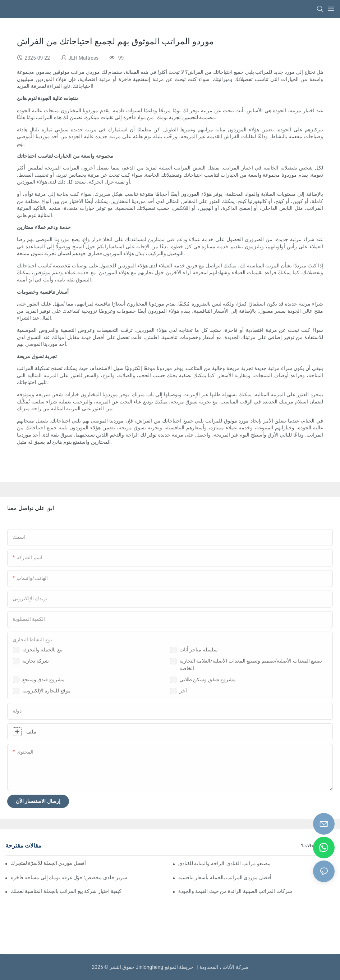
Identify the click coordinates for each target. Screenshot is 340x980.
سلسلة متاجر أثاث (199, 650)
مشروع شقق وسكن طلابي (208, 679)
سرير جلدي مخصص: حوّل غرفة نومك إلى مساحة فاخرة (69, 877)
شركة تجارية (36, 661)
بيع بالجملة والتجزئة (42, 650)
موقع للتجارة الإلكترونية (47, 691)
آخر (183, 691)
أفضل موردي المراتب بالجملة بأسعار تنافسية (225, 877)
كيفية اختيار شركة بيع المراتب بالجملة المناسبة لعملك (66, 891)
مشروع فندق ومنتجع (43, 679)
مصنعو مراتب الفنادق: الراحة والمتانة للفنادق (225, 863)
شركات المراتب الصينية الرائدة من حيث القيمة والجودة (235, 891)
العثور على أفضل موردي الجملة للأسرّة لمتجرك (49, 863)
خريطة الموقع (180, 967)
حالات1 (307, 846)
